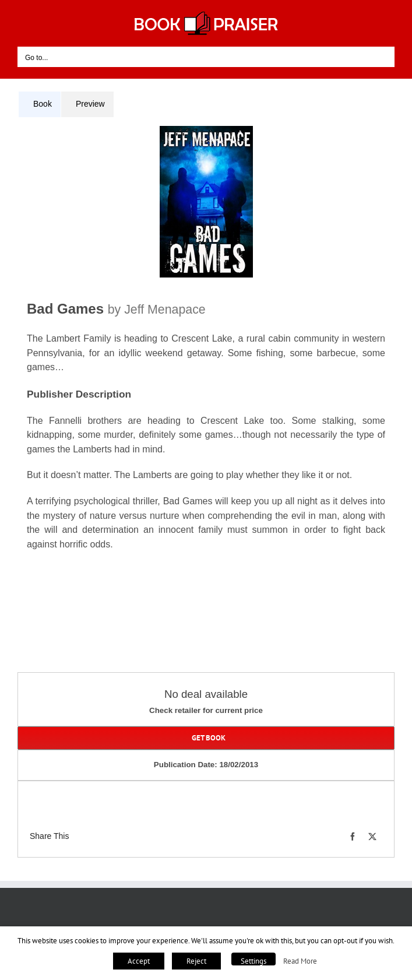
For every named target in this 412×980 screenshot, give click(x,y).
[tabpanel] (206, 351)
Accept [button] (139, 961)
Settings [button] (253, 961)
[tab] (40, 104)
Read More (300, 961)
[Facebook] (353, 837)
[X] (372, 837)
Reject (196, 961)
